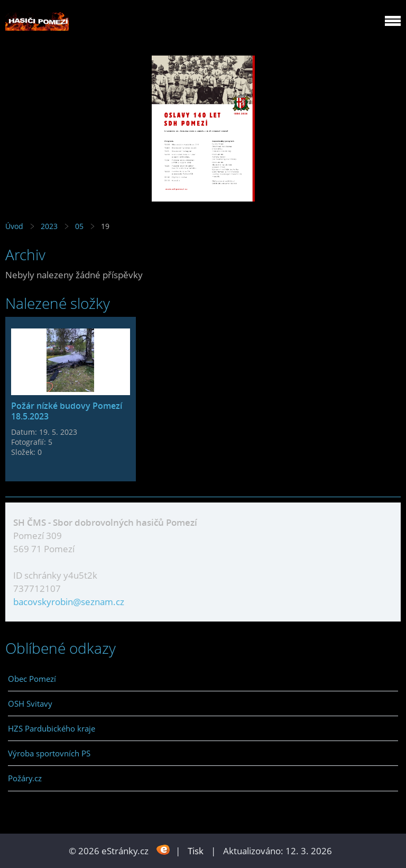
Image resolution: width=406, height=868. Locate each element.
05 (79, 226)
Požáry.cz (25, 778)
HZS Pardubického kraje (52, 728)
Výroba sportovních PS (49, 753)
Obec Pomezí (32, 679)
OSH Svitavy (30, 703)
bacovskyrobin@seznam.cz (69, 602)
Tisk (196, 851)
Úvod (14, 226)
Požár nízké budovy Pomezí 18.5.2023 (67, 411)
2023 (49, 226)
